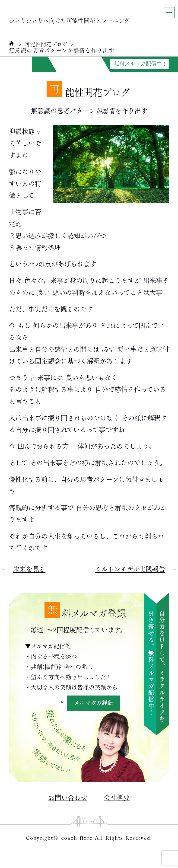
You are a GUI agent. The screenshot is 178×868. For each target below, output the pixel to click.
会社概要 (117, 797)
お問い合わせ (68, 797)
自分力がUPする (70, 64)
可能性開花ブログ (48, 44)
